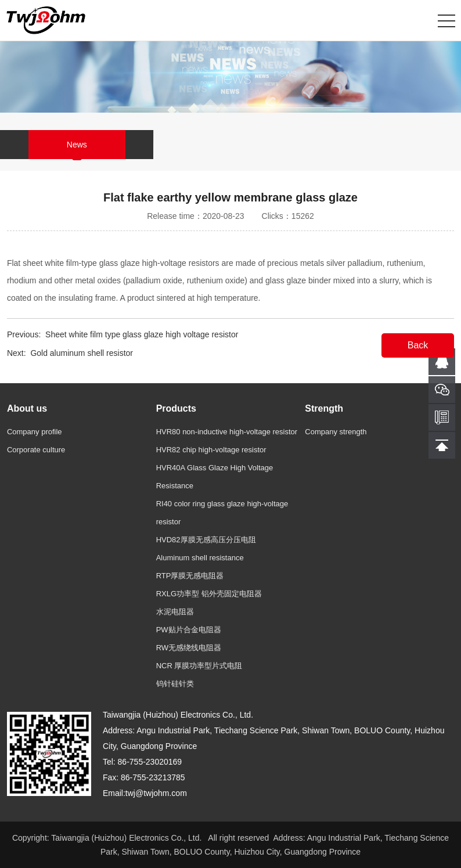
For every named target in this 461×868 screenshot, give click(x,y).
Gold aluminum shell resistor (82, 353)
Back (418, 345)
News (77, 145)
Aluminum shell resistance (200, 558)
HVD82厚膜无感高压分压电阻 (206, 540)
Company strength (336, 432)
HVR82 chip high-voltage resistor (211, 450)
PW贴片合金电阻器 (189, 630)
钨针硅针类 (175, 684)
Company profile (35, 432)
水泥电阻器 (175, 612)
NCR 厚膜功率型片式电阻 (199, 666)
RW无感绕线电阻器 (189, 648)
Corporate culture (36, 450)
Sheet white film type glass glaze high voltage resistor (142, 334)
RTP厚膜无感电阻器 (190, 576)
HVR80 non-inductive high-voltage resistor (227, 432)
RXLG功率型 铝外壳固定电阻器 (209, 594)
